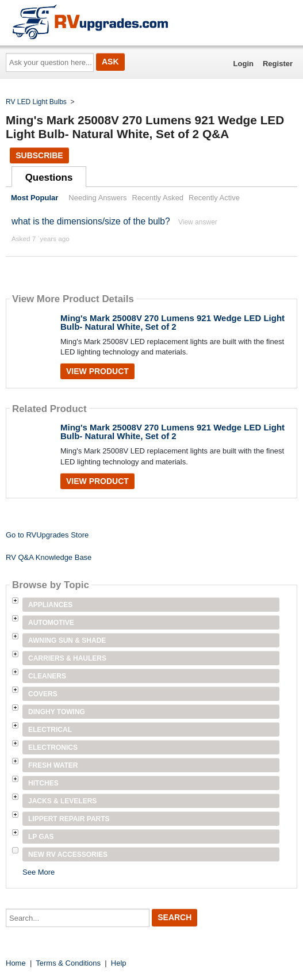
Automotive (51, 623)
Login (243, 64)
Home (16, 963)
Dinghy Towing (57, 712)
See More (39, 872)
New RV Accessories (68, 855)
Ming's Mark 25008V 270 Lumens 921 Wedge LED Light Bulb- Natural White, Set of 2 (172, 322)
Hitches (43, 783)
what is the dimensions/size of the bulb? (91, 221)
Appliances (50, 605)
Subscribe (39, 155)
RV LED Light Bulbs (36, 102)
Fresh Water (53, 765)
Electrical (50, 730)
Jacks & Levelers (62, 801)
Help (119, 963)
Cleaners (47, 676)
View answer (198, 222)
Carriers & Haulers (67, 658)
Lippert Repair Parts (69, 819)
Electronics (53, 748)
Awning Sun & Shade (67, 640)
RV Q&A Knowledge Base (49, 557)
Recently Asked (158, 198)
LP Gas (41, 837)
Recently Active (214, 198)
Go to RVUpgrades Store (47, 535)
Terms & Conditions (68, 963)
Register (278, 64)
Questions (49, 178)
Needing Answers (97, 198)
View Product (97, 371)
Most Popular (34, 198)
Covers (43, 694)
